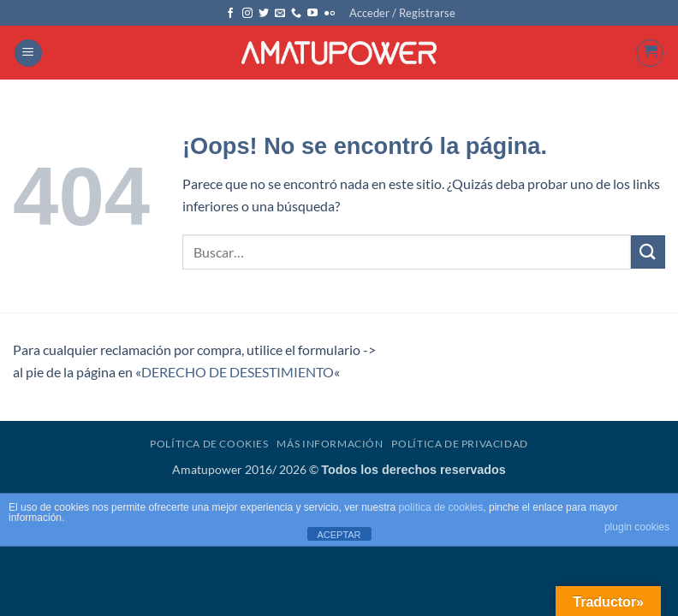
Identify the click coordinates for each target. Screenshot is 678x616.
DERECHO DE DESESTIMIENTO (238, 372)
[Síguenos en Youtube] (312, 14)
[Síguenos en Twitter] (264, 14)
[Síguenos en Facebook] (230, 14)
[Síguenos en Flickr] (330, 14)
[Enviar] (648, 252)
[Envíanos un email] (280, 14)
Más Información (330, 444)
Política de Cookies (209, 444)
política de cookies (441, 507)
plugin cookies (637, 527)
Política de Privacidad (459, 444)
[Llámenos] (296, 14)
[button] (402, 13)
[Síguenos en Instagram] (247, 14)
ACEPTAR (339, 535)
